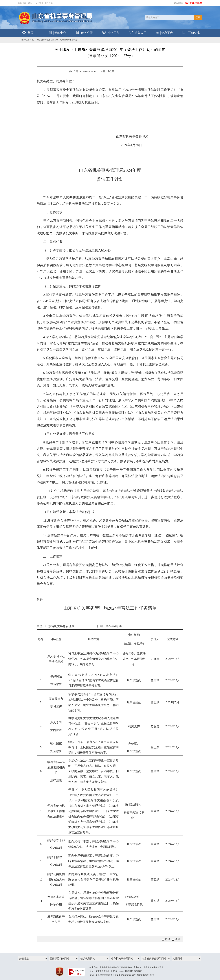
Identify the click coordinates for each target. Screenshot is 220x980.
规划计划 (64, 40)
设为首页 (39, 3)
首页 (33, 40)
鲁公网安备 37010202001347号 (124, 975)
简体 (181, 3)
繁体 (176, 3)
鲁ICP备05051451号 (146, 975)
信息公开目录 (52, 40)
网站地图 (129, 971)
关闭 (176, 939)
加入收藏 (49, 3)
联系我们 (138, 971)
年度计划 (73, 40)
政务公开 (41, 40)
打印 (166, 939)
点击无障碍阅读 (193, 3)
